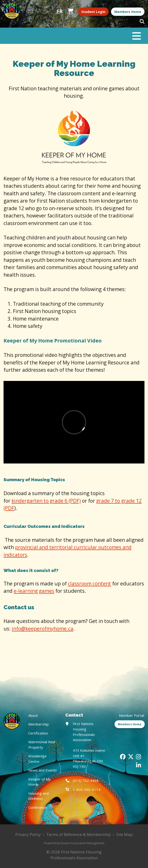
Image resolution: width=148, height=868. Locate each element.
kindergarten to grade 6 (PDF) (46, 501)
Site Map (124, 834)
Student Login (93, 12)
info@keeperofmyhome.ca (43, 629)
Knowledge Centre (37, 759)
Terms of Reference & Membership (78, 834)
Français (60, 11)
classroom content (89, 584)
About (33, 715)
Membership (39, 724)
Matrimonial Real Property (42, 745)
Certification (38, 733)
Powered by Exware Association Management (74, 843)
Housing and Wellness (38, 796)
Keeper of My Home (39, 782)
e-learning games (34, 591)
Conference (38, 807)
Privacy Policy (28, 834)
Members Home (128, 12)
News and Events (43, 770)
